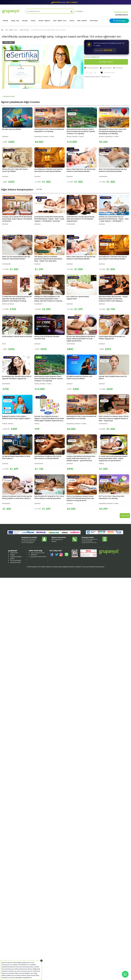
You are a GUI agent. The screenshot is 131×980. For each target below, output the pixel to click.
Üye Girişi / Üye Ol (122, 15)
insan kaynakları (16, 560)
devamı (125, 516)
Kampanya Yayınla (121, 12)
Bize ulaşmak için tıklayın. (57, 540)
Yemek (33, 21)
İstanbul (79, 11)
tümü (38, 189)
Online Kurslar (24, 30)
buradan (19, 978)
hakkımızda (14, 553)
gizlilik (12, 558)
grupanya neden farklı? (39, 557)
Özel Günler (94, 21)
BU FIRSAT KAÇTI (106, 62)
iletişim (13, 555)
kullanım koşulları (16, 557)
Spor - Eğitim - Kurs (60, 21)
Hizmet (72, 21)
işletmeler (34, 555)
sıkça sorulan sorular (38, 553)
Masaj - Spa (15, 21)
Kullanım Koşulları (75, 567)
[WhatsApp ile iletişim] (125, 974)
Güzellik (5, 21)
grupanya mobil (15, 562)
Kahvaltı (25, 21)
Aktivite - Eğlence (44, 21)
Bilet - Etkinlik (82, 21)
